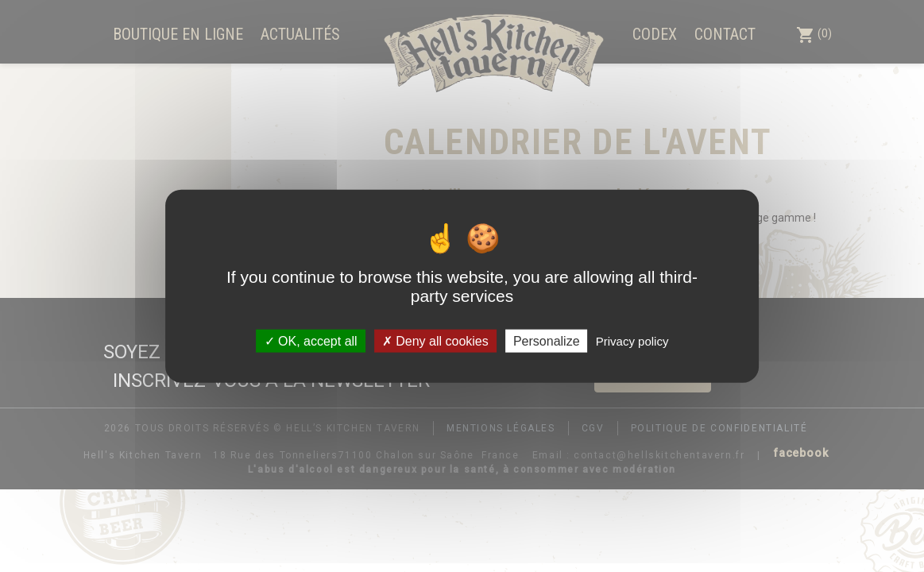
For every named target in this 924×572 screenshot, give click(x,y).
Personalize (547, 340)
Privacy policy (632, 340)
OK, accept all (311, 340)
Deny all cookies (435, 340)
